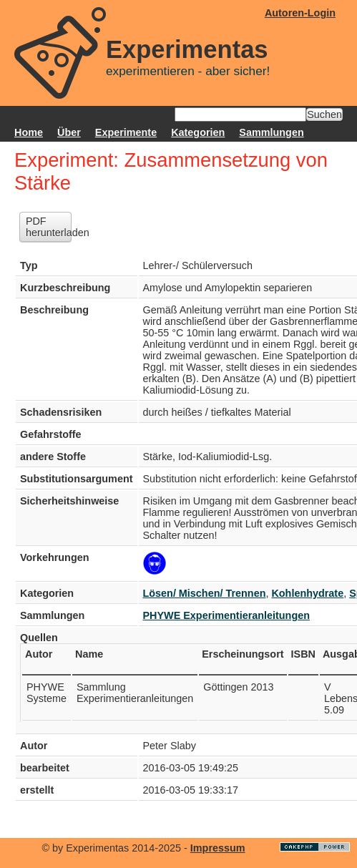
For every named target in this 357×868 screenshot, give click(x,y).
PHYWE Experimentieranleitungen (227, 615)
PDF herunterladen (49, 227)
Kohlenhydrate (307, 593)
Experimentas (187, 49)
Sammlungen (271, 132)
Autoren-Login (300, 13)
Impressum (218, 848)
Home (29, 132)
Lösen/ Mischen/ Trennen (205, 593)
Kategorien (198, 132)
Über (69, 132)
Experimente (126, 132)
